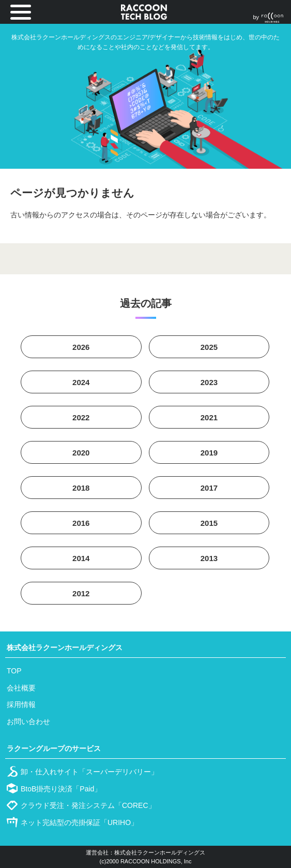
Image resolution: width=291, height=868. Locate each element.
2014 (81, 558)
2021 (209, 417)
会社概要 (21, 688)
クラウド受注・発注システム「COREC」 (88, 805)
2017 (209, 488)
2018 (81, 488)
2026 (81, 347)
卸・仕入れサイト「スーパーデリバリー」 (89, 772)
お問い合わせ (28, 722)
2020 (81, 453)
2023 (209, 382)
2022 (81, 417)
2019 (209, 453)
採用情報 (21, 704)
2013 (209, 558)
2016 (81, 523)
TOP (14, 671)
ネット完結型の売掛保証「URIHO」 (79, 822)
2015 (209, 523)
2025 (209, 347)
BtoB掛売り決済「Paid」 (61, 789)
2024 (81, 382)
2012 (81, 593)
